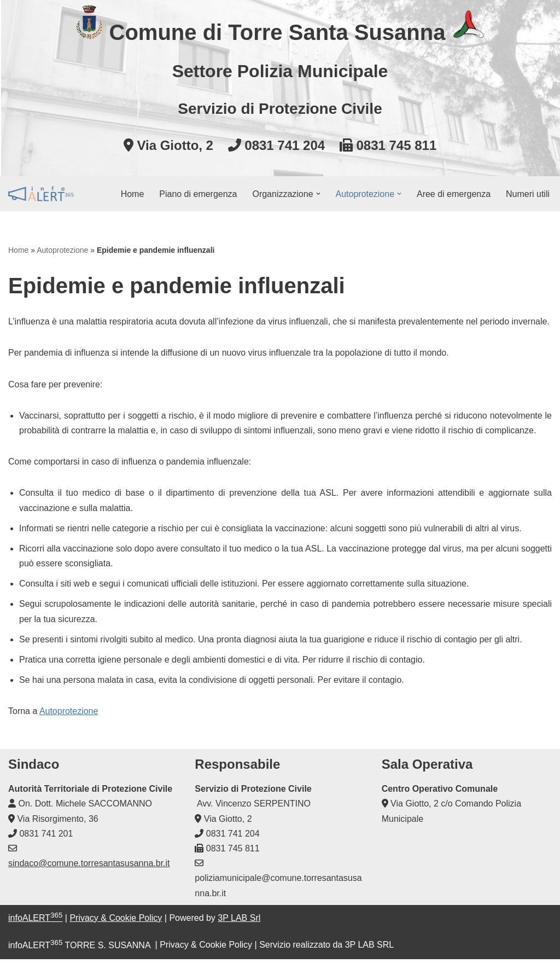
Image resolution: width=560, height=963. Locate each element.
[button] (318, 194)
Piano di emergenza (198, 194)
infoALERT (35, 922)
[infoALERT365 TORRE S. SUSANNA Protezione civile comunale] (41, 194)
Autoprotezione (62, 250)
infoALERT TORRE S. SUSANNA (79, 949)
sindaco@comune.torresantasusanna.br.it (89, 867)
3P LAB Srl (239, 922)
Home (132, 194)
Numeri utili (528, 194)
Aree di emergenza (454, 194)
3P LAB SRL (370, 949)
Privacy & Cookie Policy (116, 922)
